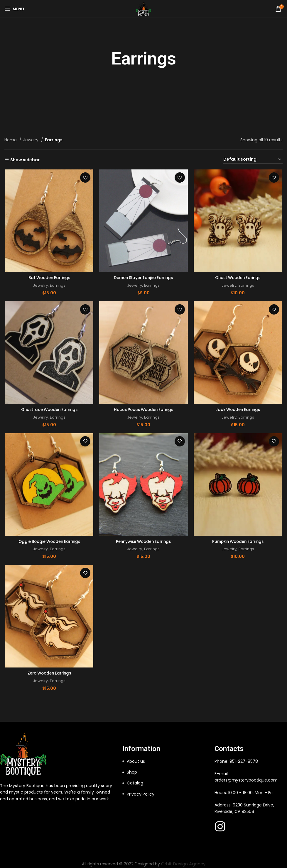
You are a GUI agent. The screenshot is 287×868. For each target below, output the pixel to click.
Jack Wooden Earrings (238, 409)
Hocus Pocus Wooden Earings (143, 409)
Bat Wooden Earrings (49, 278)
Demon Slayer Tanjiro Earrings (143, 278)
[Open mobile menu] (14, 9)
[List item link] (165, 759)
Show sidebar (25, 160)
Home (11, 140)
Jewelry (31, 140)
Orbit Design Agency (183, 862)
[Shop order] (253, 160)
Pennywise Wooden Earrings (143, 541)
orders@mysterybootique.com (246, 778)
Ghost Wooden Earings (238, 278)
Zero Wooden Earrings (49, 673)
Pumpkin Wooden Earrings (238, 541)
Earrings (57, 285)
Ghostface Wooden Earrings (49, 409)
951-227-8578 (244, 759)
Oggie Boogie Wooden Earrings (49, 541)
